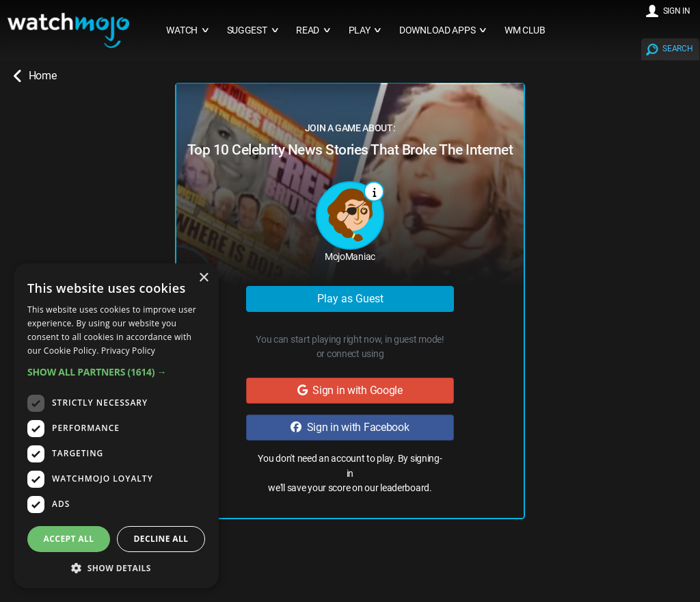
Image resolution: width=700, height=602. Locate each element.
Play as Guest (350, 299)
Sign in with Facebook (350, 427)
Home (35, 76)
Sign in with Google (350, 390)
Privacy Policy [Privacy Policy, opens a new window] (128, 351)
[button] (116, 372)
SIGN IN (677, 11)
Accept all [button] (69, 539)
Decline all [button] (161, 539)
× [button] (203, 278)
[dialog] (116, 426)
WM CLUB (525, 30)
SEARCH (677, 49)
